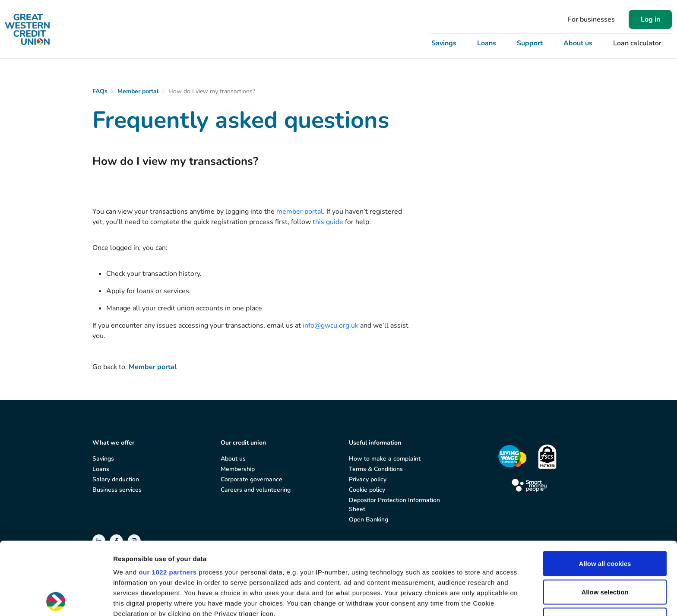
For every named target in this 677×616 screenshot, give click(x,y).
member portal (300, 212)
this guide (328, 222)
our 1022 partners (168, 500)
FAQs (100, 91)
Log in (650, 19)
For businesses (591, 19)
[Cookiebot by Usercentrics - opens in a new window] (56, 599)
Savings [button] (444, 43)
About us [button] (578, 43)
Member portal (138, 91)
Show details (453, 599)
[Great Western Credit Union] (27, 29)
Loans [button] (487, 43)
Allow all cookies (605, 491)
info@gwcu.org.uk (331, 325)
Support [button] (530, 43)
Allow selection (605, 519)
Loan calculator (637, 43)
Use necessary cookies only (605, 548)
